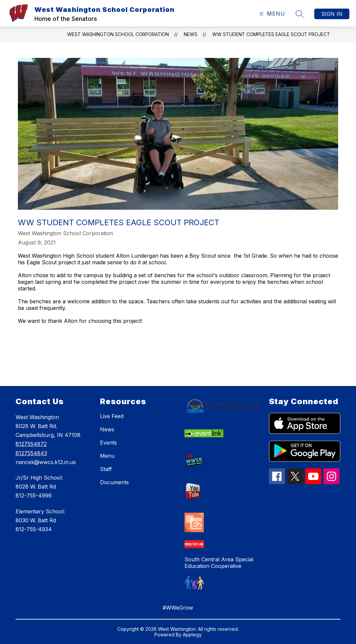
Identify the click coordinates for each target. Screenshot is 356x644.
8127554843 (31, 453)
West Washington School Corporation (118, 34)
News (191, 34)
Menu (107, 456)
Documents (114, 482)
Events (108, 443)
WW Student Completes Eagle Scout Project (271, 34)
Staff (106, 469)
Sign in (332, 14)
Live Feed (112, 416)
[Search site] (300, 14)
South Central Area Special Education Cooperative (219, 563)
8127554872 (31, 444)
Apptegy (192, 635)
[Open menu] (271, 14)
